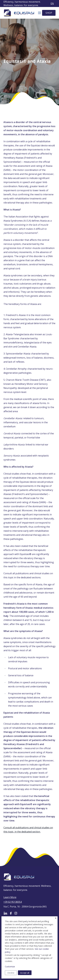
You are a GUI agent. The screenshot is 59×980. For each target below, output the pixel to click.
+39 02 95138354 (13, 902)
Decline (11, 973)
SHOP (49, 13)
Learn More (10, 897)
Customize (10, 967)
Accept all (25, 973)
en (52, 3)
